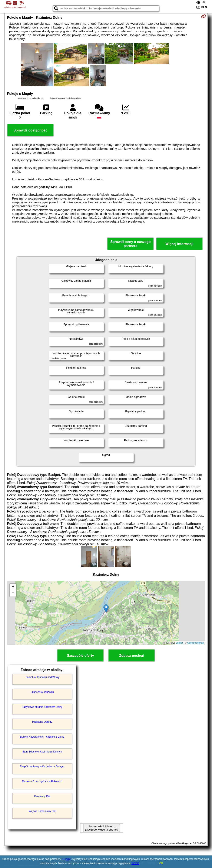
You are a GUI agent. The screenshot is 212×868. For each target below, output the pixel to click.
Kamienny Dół (42, 796)
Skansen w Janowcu (42, 692)
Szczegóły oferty (80, 656)
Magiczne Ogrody (42, 722)
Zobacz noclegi (132, 656)
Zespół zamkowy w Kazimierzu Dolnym (42, 767)
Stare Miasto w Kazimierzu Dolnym (42, 752)
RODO (135, 863)
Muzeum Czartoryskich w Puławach (42, 781)
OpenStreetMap (195, 643)
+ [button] (13, 587)
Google (67, 859)
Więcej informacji (179, 244)
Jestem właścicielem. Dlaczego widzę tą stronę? (102, 828)
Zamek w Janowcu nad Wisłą (42, 677)
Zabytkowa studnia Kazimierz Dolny (42, 707)
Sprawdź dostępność (30, 130)
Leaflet (179, 643)
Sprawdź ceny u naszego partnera (130, 244)
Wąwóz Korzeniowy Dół (42, 811)
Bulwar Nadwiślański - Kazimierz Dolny (42, 737)
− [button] (13, 593)
